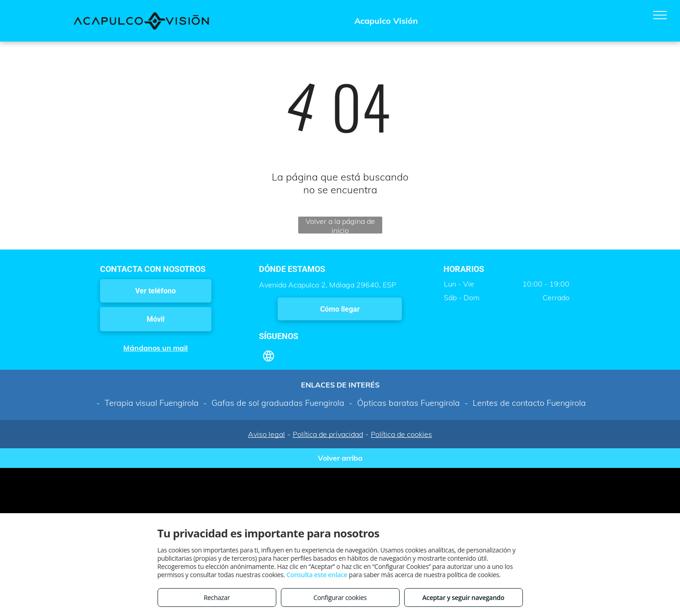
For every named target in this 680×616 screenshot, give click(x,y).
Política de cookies (401, 434)
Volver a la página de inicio (340, 225)
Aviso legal (266, 434)
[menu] (660, 15)
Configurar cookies (340, 597)
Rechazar (217, 597)
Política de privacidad (328, 434)
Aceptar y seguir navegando (463, 597)
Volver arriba (340, 458)
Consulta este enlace (317, 575)
